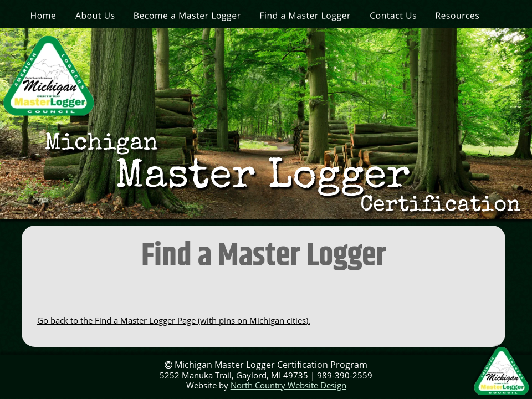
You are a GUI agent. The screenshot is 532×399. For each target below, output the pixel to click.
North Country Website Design (288, 385)
